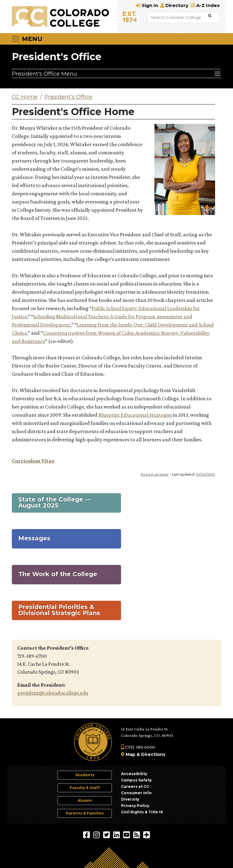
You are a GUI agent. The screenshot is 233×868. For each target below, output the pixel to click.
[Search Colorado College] (177, 17)
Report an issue (155, 474)
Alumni (85, 800)
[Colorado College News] (137, 835)
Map (130, 754)
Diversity (130, 799)
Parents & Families (85, 813)
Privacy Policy (135, 806)
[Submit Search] (210, 16)
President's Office (57, 57)
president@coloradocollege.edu (53, 693)
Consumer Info (136, 793)
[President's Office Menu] (116, 73)
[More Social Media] (147, 835)
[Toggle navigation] (27, 39)
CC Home (25, 97)
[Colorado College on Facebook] (87, 835)
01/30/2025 (206, 474)
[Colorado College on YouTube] (127, 835)
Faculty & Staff (85, 788)
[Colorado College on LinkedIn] (117, 835)
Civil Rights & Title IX (142, 812)
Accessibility (134, 774)
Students (85, 775)
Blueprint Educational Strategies (135, 415)
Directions (153, 754)
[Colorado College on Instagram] (97, 835)
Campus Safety (136, 780)
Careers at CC (135, 786)
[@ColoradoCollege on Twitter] (107, 835)
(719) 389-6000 (138, 747)
